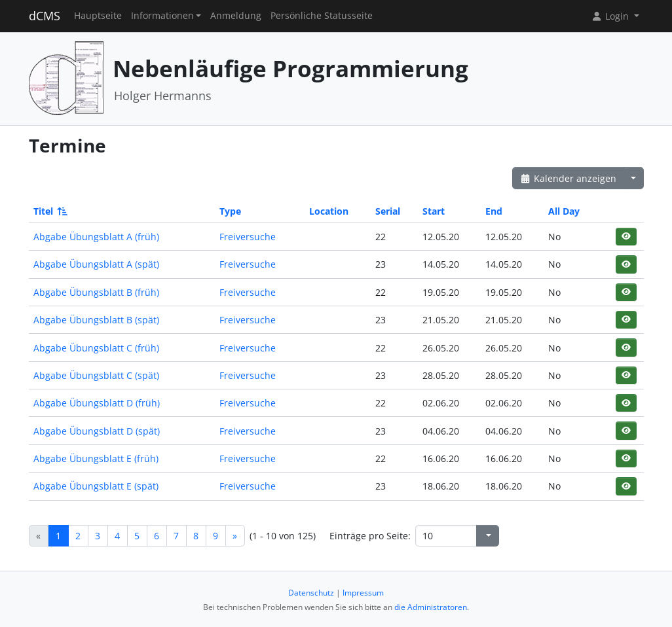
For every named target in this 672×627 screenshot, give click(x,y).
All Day (564, 211)
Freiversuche (248, 237)
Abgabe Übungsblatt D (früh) (97, 403)
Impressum (363, 593)
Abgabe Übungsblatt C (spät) (96, 375)
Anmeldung (236, 16)
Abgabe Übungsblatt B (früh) (96, 292)
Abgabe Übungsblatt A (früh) (96, 237)
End (494, 211)
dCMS (45, 16)
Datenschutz (311, 593)
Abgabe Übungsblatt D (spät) (97, 431)
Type (230, 211)
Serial (388, 211)
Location (329, 211)
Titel (49, 211)
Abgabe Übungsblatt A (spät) (96, 264)
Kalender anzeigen (569, 178)
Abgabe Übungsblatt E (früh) (96, 458)
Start (434, 211)
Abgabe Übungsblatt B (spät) (96, 320)
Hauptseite (98, 16)
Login (611, 16)
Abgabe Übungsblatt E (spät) (96, 486)
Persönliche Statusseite (322, 16)
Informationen (162, 16)
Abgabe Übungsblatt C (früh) (96, 348)
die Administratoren (431, 607)
